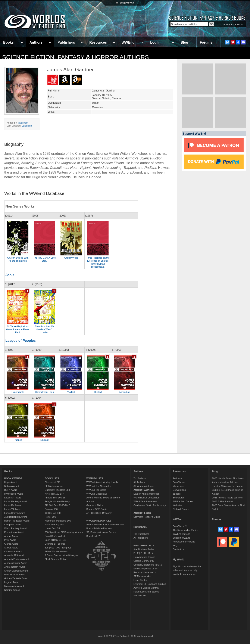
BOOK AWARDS (13, 478)
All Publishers (141, 538)
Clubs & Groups (181, 509)
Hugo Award (11, 482)
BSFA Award (11, 490)
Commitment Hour (44, 392)
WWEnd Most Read (97, 494)
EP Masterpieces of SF (146, 569)
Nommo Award (12, 590)
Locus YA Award (13, 509)
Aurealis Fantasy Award (17, 559)
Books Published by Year (99, 528)
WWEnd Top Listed (96, 490)
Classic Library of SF (144, 561)
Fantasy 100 (51, 509)
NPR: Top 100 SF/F (55, 494)
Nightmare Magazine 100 (58, 521)
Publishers (66, 42)
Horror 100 (50, 517)
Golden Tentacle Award (16, 578)
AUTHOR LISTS (142, 513)
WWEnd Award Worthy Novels (102, 482)
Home (100, 636)
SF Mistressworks (54, 486)
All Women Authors (143, 486)
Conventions (179, 490)
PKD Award (10, 540)
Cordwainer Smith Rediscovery (150, 505)
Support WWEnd (181, 538)
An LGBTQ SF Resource (99, 513)
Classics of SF (52, 482)
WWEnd (128, 42)
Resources (98, 42)
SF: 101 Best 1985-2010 (57, 505)
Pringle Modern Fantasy (57, 501)
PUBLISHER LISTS (144, 545)
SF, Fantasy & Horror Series (101, 532)
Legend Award (12, 582)
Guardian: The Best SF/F (58, 490)
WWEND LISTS (95, 478)
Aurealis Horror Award (16, 563)
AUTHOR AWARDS (144, 490)
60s (52, 548)
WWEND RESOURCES (99, 521)
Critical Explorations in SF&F (149, 565)
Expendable (18, 392)
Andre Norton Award (15, 567)
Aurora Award (11, 536)
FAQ (175, 545)
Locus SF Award (13, 498)
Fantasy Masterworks (145, 572)
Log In (155, 42)
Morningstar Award (14, 586)
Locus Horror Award (15, 513)
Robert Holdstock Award (17, 521)
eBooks (177, 494)
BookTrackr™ (93, 536)
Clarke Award (11, 544)
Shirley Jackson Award (16, 571)
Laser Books (140, 580)
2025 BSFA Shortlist (222, 501)
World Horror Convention (146, 498)
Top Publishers (141, 534)
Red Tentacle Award (15, 575)
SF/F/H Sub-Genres (183, 501)
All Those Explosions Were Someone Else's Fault (18, 329)
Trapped (18, 440)
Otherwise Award (13, 551)
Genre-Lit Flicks (95, 505)
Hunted (98, 392)
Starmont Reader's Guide (147, 517)
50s (47, 548)
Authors (36, 42)
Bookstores (179, 498)
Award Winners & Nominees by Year (105, 525)
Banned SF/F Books (97, 509)
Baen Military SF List (55, 540)
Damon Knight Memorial (146, 494)
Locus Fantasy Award (15, 501)
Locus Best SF (52, 528)
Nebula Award (12, 486)
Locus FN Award (13, 505)
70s (58, 548)
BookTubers (179, 482)
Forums (206, 42)
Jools (10, 275)
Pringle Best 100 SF (55, 498)
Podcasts (177, 478)
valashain (23, 123)
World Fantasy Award (15, 528)
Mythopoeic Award (14, 494)
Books (8, 42)
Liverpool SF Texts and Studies (150, 584)
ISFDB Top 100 (53, 513)
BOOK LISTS (52, 478)
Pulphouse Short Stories (146, 592)
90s (69, 548)
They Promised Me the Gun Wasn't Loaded (44, 329)
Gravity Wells (71, 258)
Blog (184, 42)
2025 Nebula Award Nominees (228, 478)
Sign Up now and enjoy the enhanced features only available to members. (187, 570)
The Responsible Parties (185, 530)
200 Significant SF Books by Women (64, 532)
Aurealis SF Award (14, 555)
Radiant (44, 440)
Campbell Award (13, 525)
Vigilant (71, 392)
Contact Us (178, 549)
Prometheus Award (14, 532)
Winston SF (140, 595)
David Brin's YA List (55, 536)
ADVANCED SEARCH (233, 24)
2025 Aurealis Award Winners (227, 498)
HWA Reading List (54, 525)
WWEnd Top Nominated (99, 486)
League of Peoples (20, 341)
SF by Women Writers (56, 551)
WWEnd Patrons (181, 534)
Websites (177, 505)
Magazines (178, 486)
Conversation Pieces (144, 557)
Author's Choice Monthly (146, 588)
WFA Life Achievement (145, 501)
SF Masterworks (142, 576)
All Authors (139, 482)
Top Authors (140, 478)
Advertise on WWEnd (184, 542)
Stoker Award (11, 548)
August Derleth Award (16, 517)
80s (64, 548)
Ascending (124, 392)
